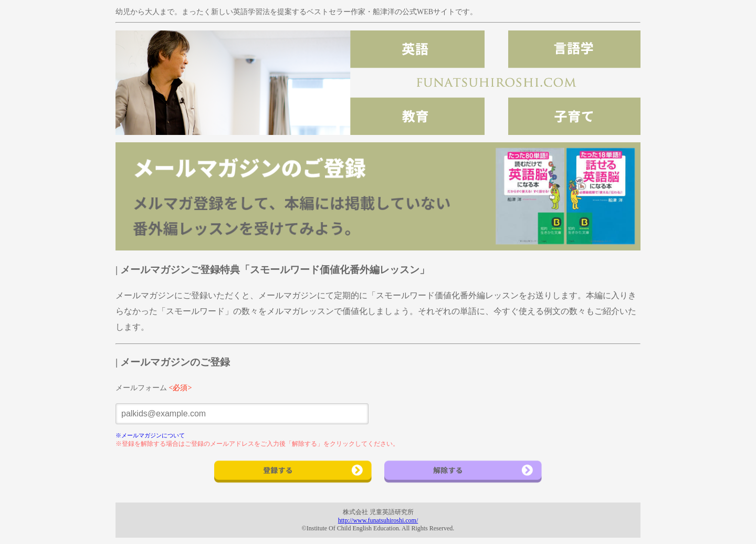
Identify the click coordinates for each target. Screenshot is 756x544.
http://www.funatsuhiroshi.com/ (378, 520)
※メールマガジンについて (150, 435)
